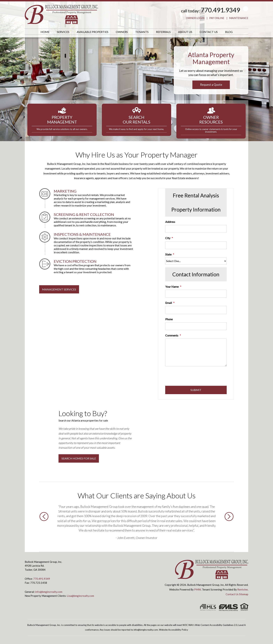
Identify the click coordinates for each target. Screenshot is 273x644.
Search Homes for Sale (79, 458)
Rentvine (243, 589)
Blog (229, 32)
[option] (137, 522)
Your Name (172, 287)
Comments (172, 335)
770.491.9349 (220, 10)
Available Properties (93, 32)
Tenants (142, 32)
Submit (196, 390)
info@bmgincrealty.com (49, 592)
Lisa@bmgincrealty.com (80, 596)
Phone (169, 319)
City (168, 238)
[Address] (196, 229)
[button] (44, 527)
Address (170, 222)
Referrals (163, 32)
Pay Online (217, 18)
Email (169, 303)
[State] (196, 261)
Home (45, 32)
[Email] (196, 310)
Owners (122, 32)
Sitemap (244, 594)
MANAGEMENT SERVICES (59, 289)
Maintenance (239, 18)
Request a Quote (211, 85)
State (168, 254)
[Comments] (196, 352)
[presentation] (192, 377)
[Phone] (196, 326)
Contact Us (209, 32)
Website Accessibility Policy (173, 630)
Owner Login (195, 18)
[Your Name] (196, 294)
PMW (198, 589)
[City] (196, 245)
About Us (185, 32)
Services (63, 32)
